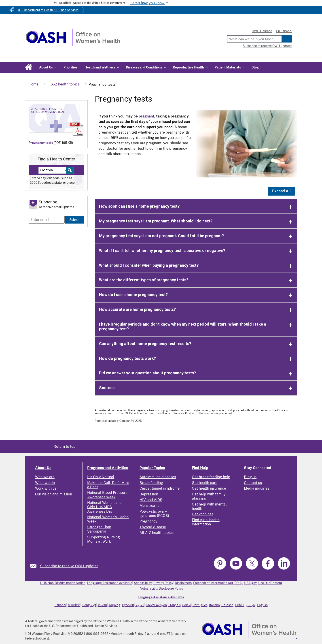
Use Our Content (270, 583)
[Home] (73, 45)
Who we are (45, 477)
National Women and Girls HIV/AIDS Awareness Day (104, 507)
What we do (45, 483)
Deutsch (227, 605)
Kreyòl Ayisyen (156, 605)
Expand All (281, 191)
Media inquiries (257, 488)
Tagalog (115, 605)
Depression (149, 494)
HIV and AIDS (151, 500)
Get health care (205, 483)
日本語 (240, 605)
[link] (35, 566)
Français (175, 605)
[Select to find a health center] (69, 170)
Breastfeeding (151, 483)
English (262, 605)
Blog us (250, 477)
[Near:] (54, 170)
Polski (187, 605)
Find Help (200, 468)
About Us (43, 468)
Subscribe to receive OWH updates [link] (69, 566)
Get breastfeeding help (211, 477)
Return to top (65, 447)
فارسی (251, 605)
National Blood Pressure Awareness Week (107, 495)
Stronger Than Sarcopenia (99, 529)
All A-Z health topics (157, 533)
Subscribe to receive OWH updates (267, 46)
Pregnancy (148, 521)
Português (200, 605)
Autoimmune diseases (158, 477)
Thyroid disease (153, 527)
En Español (284, 31)
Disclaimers (183, 583)
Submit (74, 220)
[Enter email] (47, 220)
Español (60, 605)
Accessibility (143, 583)
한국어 (102, 605)
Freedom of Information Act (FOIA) (218, 583)
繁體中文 (74, 605)
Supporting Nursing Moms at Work (104, 539)
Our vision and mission (54, 494)
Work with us (46, 488)
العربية (140, 605)
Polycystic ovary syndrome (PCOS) (154, 514)
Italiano (214, 605)
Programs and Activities (108, 468)
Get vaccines (203, 514)
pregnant (146, 116)
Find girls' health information (206, 522)
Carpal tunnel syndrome (160, 488)
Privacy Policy (163, 583)
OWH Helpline (262, 31)
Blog (255, 67)
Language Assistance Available (110, 583)
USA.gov (250, 583)
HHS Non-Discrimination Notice (63, 583)
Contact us (253, 483)
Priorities (70, 67)
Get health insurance (209, 488)
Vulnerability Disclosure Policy (162, 589)
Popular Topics (152, 468)
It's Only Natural (101, 477)
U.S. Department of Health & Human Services (48, 10)
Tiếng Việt (89, 605)
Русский (128, 605)
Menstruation (150, 506)
